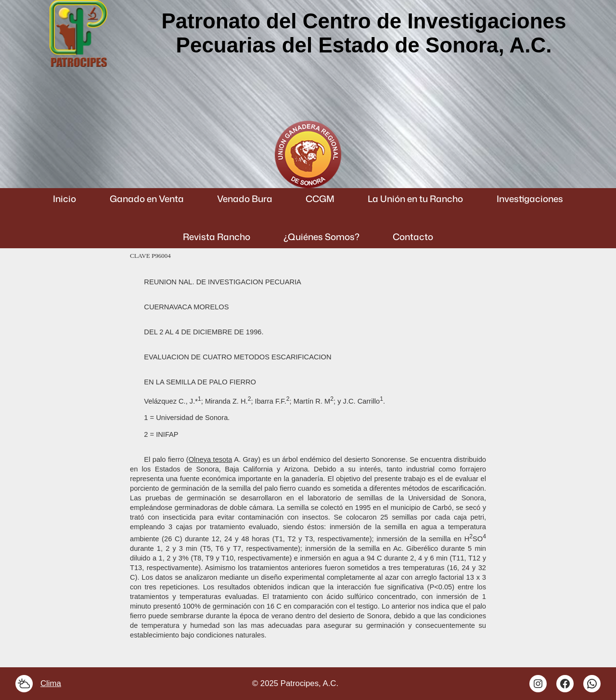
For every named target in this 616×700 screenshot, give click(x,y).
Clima (51, 683)
